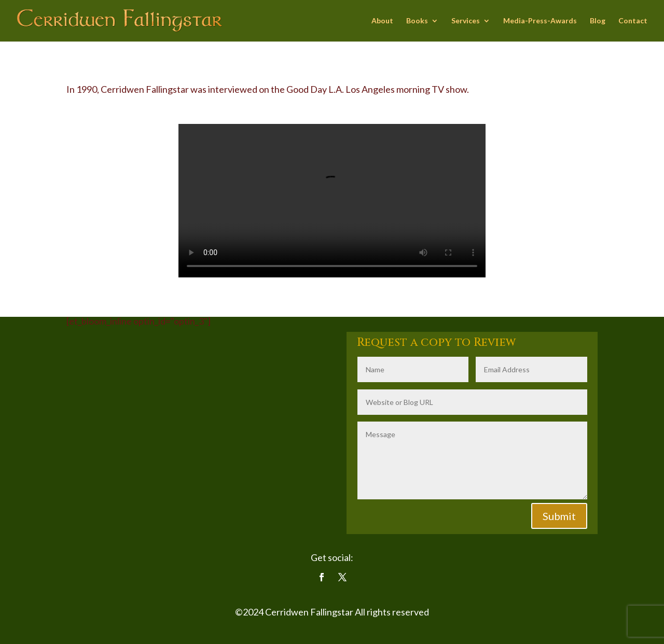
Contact (633, 21)
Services (466, 21)
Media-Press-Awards (540, 21)
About (382, 21)
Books (417, 21)
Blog (598, 21)
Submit (559, 516)
